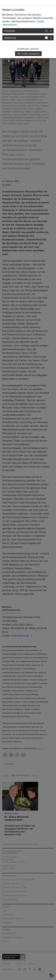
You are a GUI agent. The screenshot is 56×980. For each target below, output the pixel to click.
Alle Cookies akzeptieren (28, 54)
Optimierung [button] (10, 38)
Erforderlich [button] (10, 31)
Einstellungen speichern (28, 49)
